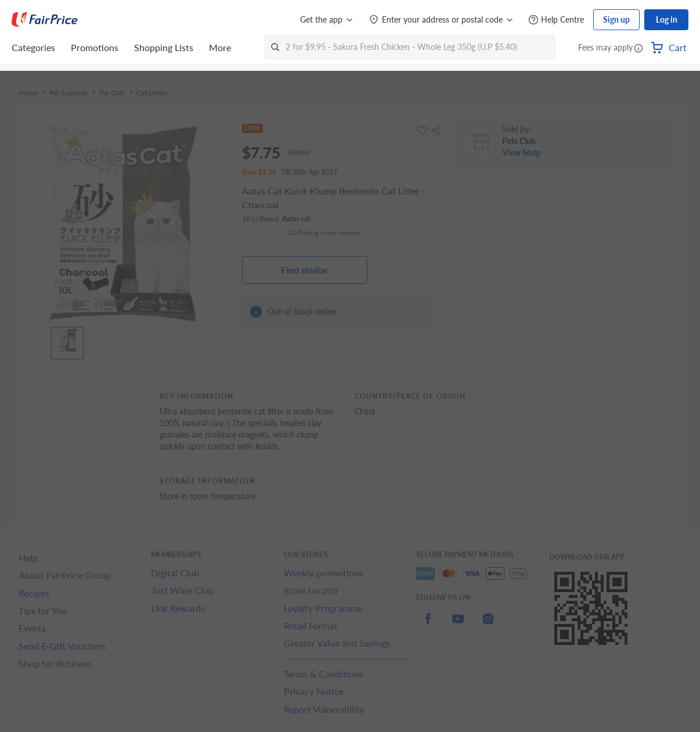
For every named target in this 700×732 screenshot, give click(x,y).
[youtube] (458, 625)
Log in (667, 19)
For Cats (112, 93)
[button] (638, 49)
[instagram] (488, 625)
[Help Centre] (556, 20)
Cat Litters (152, 93)
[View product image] (67, 340)
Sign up (616, 19)
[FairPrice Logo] (45, 20)
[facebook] (428, 625)
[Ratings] (303, 233)
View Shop (522, 152)
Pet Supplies (68, 93)
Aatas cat (296, 219)
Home (28, 93)
